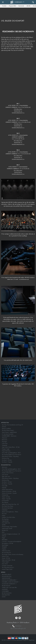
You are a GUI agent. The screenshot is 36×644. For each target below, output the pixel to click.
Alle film (28, 6)
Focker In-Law (5, 556)
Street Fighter (5, 545)
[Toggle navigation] (3, 2)
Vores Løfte (5, 486)
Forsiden (4, 6)
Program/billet (12, 6)
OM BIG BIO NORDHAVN (9, 584)
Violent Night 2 (6, 562)
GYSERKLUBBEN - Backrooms (9, 436)
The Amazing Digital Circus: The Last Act (11, 455)
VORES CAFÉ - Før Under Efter (9, 587)
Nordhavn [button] (19, 2)
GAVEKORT (5, 589)
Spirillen (4, 525)
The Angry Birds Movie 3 (8, 567)
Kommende (21, 6)
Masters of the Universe (8, 473)
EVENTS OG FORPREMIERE (9, 580)
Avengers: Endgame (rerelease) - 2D (11, 534)
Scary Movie (5, 475)
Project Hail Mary (6, 451)
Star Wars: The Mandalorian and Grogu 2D (12, 425)
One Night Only (6, 523)
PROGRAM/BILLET (7, 574)
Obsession (4, 438)
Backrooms (5, 440)
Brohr (3, 532)
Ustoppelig (4, 445)
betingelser (16, 636)
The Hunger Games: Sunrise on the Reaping (13, 554)
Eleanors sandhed (6, 429)
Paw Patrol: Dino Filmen (8, 506)
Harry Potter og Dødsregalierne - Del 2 (11, 453)
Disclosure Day (5, 458)
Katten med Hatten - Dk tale (9, 560)
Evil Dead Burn (5, 501)
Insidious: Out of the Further (9, 517)
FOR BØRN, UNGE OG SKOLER (10, 582)
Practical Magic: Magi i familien (9, 527)
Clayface (4, 549)
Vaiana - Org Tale (6, 499)
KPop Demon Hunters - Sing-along (10, 456)
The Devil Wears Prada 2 (8, 430)
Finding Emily (5, 495)
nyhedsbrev (10, 636)
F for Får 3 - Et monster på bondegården (12, 541)
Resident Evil (5, 530)
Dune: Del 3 (5, 564)
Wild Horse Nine (6, 551)
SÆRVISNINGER (6, 578)
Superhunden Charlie (7, 528)
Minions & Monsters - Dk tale (9, 491)
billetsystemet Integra (21, 640)
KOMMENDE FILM (7, 576)
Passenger (4, 442)
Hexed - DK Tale (6, 558)
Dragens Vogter (6, 449)
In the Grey (5, 443)
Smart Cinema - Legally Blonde (9, 432)
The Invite (4, 514)
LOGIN (4, 597)
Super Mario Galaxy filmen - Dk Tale (11, 447)
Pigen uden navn (6, 476)
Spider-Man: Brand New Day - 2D (10, 504)
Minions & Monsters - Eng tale (9, 493)
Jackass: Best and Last (7, 489)
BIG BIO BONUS (6, 586)
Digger (4, 538)
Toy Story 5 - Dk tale (7, 460)
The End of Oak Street (7, 508)
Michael (4, 427)
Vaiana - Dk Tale (6, 497)
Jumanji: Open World (7, 569)
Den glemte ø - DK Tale (8, 543)
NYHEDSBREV (5, 591)
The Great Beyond (6, 553)
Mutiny (4, 515)
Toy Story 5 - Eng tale (7, 462)
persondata (22, 636)
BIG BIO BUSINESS (7, 593)
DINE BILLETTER (6, 595)
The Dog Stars (5, 519)
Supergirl (4, 488)
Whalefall (4, 547)
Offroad (4, 536)
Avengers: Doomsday (7, 566)
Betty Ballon (5, 540)
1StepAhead (31, 640)
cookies (27, 636)
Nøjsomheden (5, 521)
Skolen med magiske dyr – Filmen (10, 512)
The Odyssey (5, 502)
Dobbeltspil (5, 510)
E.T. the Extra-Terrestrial (8, 434)
